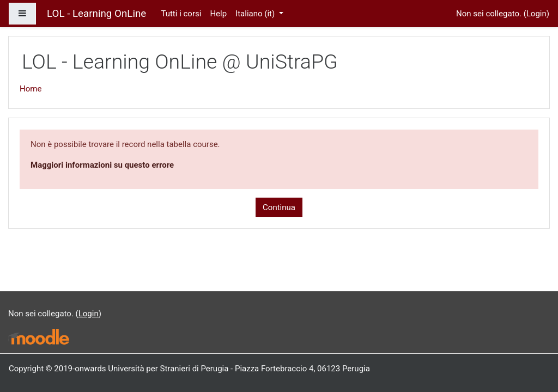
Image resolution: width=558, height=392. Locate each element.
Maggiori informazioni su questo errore (102, 165)
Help (218, 14)
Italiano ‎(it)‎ (256, 14)
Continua (279, 207)
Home (31, 89)
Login (536, 14)
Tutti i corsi (181, 14)
